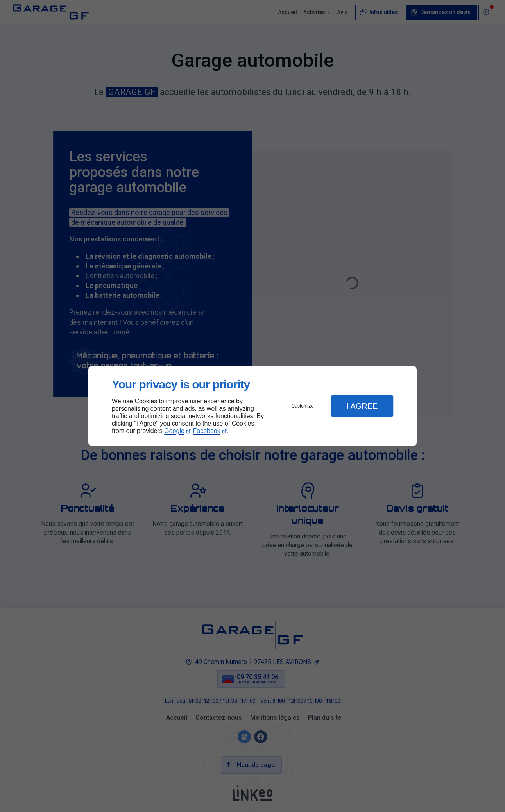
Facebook (207, 431)
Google (174, 431)
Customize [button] (303, 406)
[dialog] (252, 406)
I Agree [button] (362, 406)
